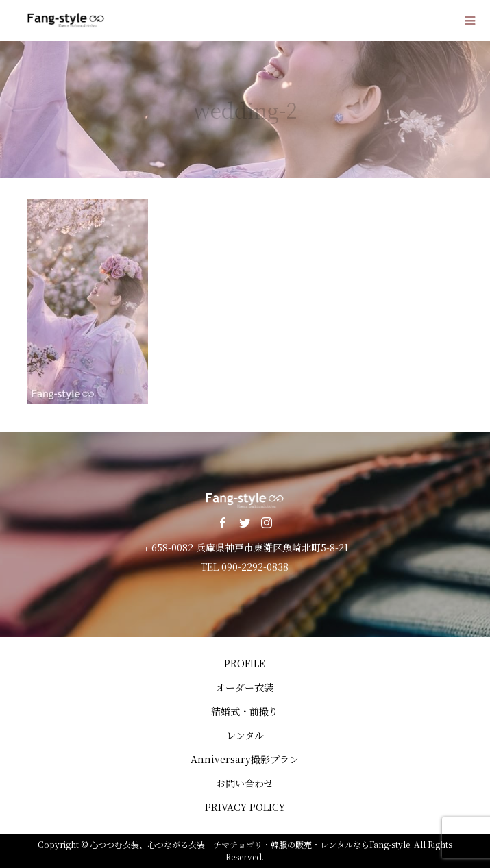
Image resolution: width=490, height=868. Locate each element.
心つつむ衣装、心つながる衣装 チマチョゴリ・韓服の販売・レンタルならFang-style (250, 844)
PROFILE (245, 663)
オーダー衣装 (245, 687)
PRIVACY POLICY (245, 807)
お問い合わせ (245, 783)
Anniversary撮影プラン (245, 759)
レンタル (245, 735)
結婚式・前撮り (245, 711)
